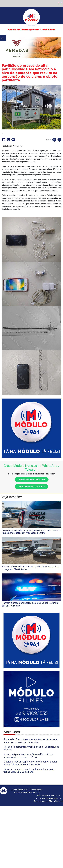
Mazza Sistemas (56, 801)
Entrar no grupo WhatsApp (32, 480)
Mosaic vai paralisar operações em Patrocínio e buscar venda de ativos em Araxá (28, 756)
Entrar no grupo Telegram (31, 487)
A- (59, 140)
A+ (54, 140)
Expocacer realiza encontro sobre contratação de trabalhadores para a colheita (29, 771)
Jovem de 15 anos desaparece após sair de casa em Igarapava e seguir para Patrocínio (31, 741)
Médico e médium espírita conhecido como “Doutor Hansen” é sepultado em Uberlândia (30, 763)
